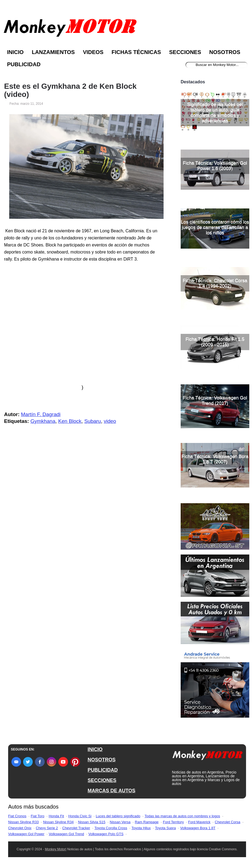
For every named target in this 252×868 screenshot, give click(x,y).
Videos (93, 52)
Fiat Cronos (17, 816)
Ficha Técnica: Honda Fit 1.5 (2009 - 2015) (215, 342)
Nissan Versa (120, 822)
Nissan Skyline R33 (23, 822)
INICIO (95, 749)
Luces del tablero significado (118, 816)
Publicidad (24, 64)
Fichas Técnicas (136, 52)
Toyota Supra (166, 828)
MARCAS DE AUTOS (111, 791)
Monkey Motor (55, 849)
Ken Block (70, 421)
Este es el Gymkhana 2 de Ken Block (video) (70, 90)
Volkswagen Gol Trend (66, 834)
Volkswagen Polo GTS (106, 834)
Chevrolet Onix (20, 828)
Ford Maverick (199, 822)
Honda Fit (56, 816)
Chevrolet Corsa (228, 822)
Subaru (93, 421)
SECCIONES (102, 780)
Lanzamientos (53, 52)
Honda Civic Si (80, 816)
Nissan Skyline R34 (58, 822)
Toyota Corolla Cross (111, 828)
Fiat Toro (37, 816)
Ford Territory (173, 822)
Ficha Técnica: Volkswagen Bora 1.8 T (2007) (215, 459)
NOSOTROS (102, 760)
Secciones (185, 52)
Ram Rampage (147, 822)
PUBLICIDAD (103, 770)
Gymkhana (43, 421)
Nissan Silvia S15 (92, 822)
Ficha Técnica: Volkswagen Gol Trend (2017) (215, 400)
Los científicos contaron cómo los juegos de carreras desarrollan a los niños (215, 227)
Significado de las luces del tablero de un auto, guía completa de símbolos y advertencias (215, 113)
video (110, 421)
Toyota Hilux (141, 828)
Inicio (15, 52)
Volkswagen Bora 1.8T (198, 828)
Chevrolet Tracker (76, 828)
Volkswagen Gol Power (26, 834)
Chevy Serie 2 (47, 828)
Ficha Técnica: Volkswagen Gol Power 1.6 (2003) (215, 166)
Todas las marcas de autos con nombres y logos (182, 816)
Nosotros (225, 52)
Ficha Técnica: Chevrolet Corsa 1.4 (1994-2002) (215, 283)
